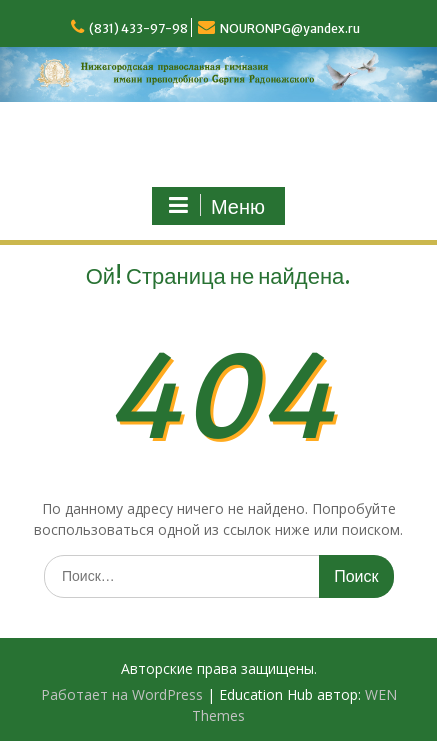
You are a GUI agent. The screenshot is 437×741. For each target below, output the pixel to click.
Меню (216, 206)
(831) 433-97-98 (138, 28)
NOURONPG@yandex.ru (290, 28)
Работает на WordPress (122, 694)
